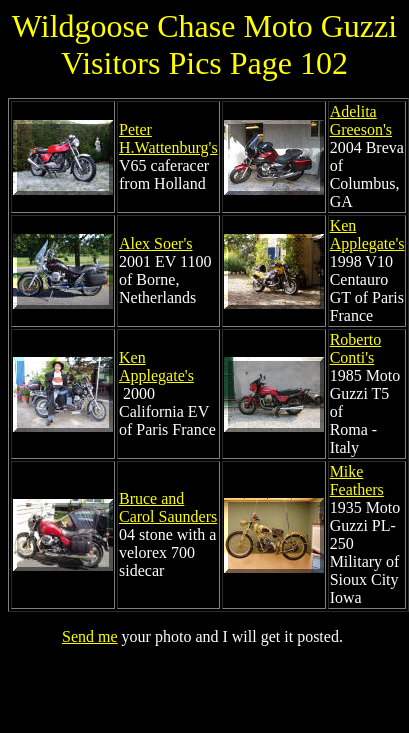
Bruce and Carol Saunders (168, 507)
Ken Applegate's (367, 234)
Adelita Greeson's (361, 120)
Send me (90, 636)
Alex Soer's (156, 243)
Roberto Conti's (356, 348)
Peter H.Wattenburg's (168, 138)
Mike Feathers (357, 480)
